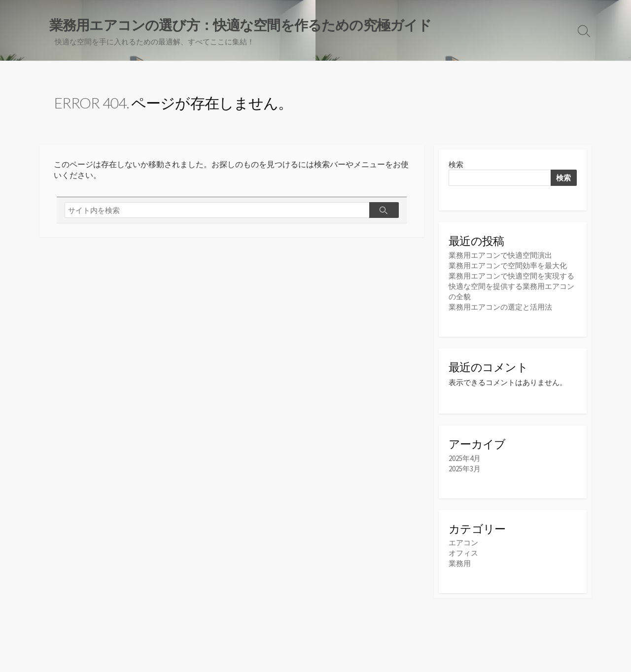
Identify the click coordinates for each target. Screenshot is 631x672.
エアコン (463, 543)
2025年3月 (465, 469)
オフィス (463, 553)
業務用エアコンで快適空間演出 (500, 255)
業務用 (460, 563)
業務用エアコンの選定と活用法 (500, 307)
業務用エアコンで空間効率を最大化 (508, 265)
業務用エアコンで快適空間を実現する (511, 276)
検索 (456, 164)
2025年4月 (465, 458)
